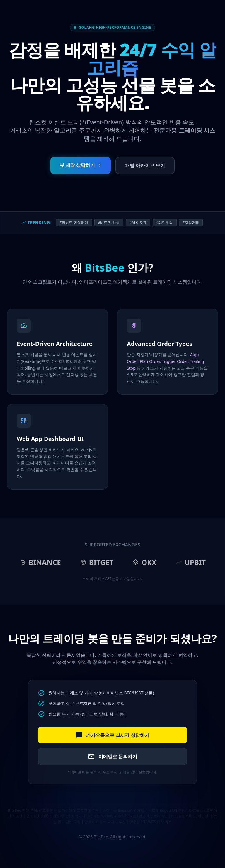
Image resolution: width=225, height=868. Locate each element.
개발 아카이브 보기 (145, 165)
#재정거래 (191, 223)
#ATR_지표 (138, 223)
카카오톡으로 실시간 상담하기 (112, 735)
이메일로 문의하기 (112, 757)
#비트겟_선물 (109, 223)
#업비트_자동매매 (74, 223)
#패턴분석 (165, 223)
